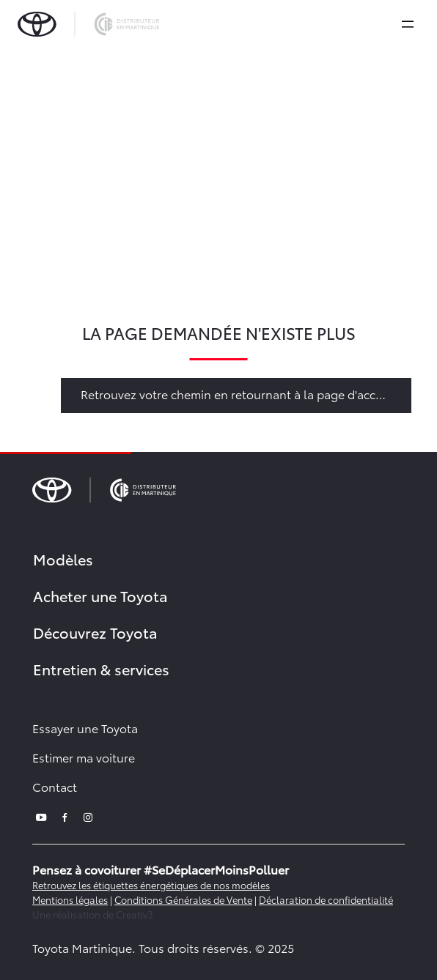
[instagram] (88, 816)
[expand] (408, 24)
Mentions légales (70, 899)
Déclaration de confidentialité (326, 899)
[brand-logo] (88, 24)
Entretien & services (101, 669)
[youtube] (41, 816)
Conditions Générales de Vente (183, 899)
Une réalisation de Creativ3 (93, 914)
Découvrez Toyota (95, 632)
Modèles (63, 559)
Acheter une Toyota (100, 595)
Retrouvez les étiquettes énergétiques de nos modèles (151, 885)
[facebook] (65, 816)
